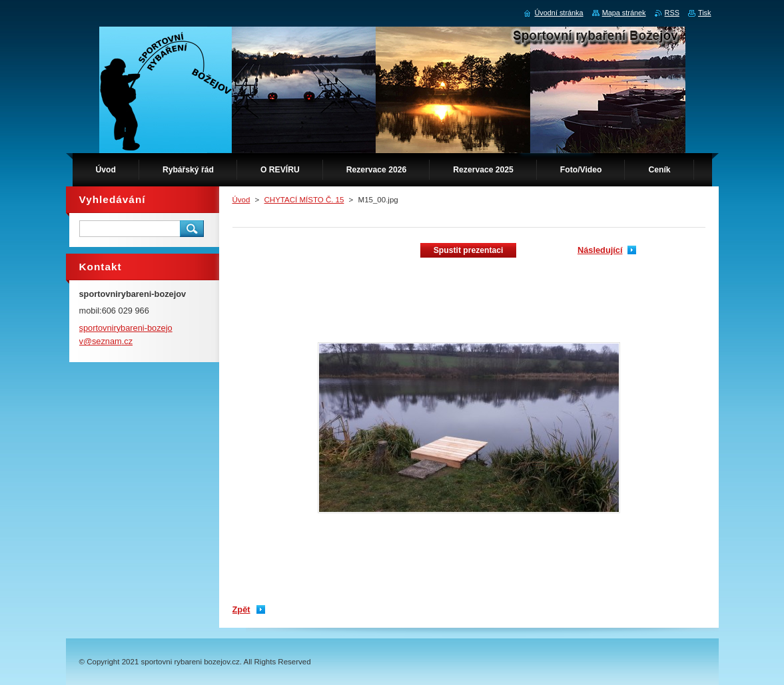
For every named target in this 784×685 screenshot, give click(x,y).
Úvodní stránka (559, 13)
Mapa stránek (624, 13)
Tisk (705, 13)
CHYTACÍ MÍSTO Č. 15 (304, 200)
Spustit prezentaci (469, 250)
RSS (672, 13)
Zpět (241, 609)
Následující (600, 250)
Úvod (241, 200)
